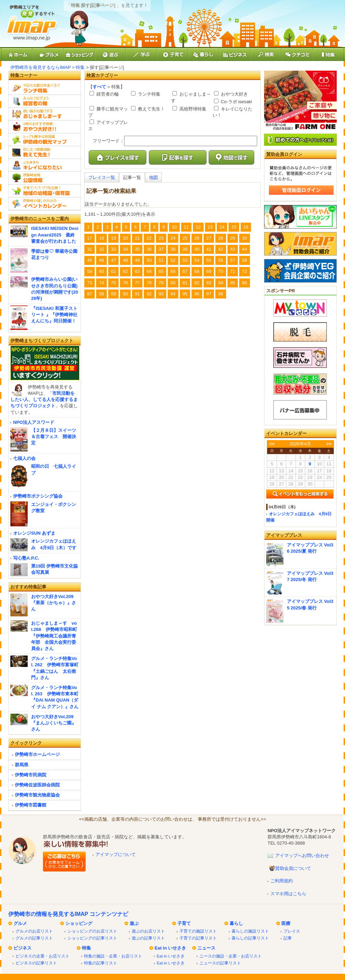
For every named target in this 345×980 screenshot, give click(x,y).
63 (137, 271)
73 (90, 283)
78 (149, 283)
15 (234, 227)
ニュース (206, 948)
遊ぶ (134, 923)
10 (174, 227)
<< (272, 444)
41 (209, 249)
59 (90, 271)
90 (125, 294)
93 (161, 294)
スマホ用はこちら (288, 894)
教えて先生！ (151, 109)
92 (149, 294)
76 (125, 283)
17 (90, 238)
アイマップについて (116, 854)
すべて (99, 87)
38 (173, 249)
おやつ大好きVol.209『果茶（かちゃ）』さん (54, 603)
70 (221, 271)
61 (113, 271)
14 (222, 227)
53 (185, 260)
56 (221, 260)
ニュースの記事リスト (220, 963)
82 (197, 283)
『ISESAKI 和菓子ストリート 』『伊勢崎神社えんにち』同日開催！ (54, 315)
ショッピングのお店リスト (92, 931)
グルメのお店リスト (34, 931)
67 (185, 271)
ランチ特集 (148, 94)
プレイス (292, 931)
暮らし (236, 923)
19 (113, 238)
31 (90, 249)
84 (221, 283)
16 (246, 227)
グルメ (20, 923)
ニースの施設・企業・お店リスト (231, 956)
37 (161, 249)
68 (197, 271)
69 (209, 271)
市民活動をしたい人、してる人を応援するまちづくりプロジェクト (44, 399)
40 (197, 249)
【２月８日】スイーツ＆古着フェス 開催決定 (54, 436)
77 (137, 283)
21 (137, 238)
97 (209, 294)
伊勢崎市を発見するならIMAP (41, 67)
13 (210, 227)
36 (149, 249)
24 (173, 238)
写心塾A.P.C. (26, 558)
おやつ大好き (234, 94)
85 (233, 283)
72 (244, 271)
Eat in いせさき (170, 948)
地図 (153, 177)
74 (101, 283)
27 (209, 238)
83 (209, 283)
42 (221, 249)
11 (186, 227)
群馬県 (22, 765)
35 (137, 249)
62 (125, 271)
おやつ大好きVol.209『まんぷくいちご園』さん (54, 723)
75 (113, 283)
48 (125, 260)
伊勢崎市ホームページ (37, 754)
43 (233, 249)
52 (173, 260)
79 (161, 283)
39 (185, 249)
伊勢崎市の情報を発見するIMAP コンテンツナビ (68, 914)
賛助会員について (293, 868)
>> (329, 444)
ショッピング (79, 923)
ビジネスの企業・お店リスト (43, 956)
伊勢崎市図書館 (31, 805)
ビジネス (22, 948)
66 (173, 271)
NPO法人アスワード (34, 422)
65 (161, 271)
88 (101, 294)
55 (209, 260)
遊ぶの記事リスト (148, 938)
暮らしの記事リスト (250, 938)
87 (90, 294)
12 (198, 227)
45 (90, 260)
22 (149, 238)
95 (185, 294)
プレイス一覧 (102, 177)
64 (149, 271)
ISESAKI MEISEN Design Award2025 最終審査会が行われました (55, 235)
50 (149, 260)
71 (233, 271)
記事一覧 (132, 177)
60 (101, 271)
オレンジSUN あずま (34, 533)
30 (244, 238)
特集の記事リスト (101, 963)
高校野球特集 (192, 109)
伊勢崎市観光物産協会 (37, 795)
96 (197, 294)
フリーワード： (108, 141)
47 (113, 260)
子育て (184, 923)
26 (197, 238)
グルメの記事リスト (34, 938)
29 (233, 238)
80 (173, 283)
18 (101, 238)
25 (185, 238)
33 (113, 249)
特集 (80, 67)
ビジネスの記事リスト (36, 963)
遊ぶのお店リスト (148, 931)
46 (101, 260)
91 (137, 294)
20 (125, 238)
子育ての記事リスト (198, 938)
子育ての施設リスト (198, 931)
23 (161, 238)
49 (137, 260)
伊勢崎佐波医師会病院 (37, 785)
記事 (288, 938)
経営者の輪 (107, 94)
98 (221, 294)
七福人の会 (24, 458)
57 (233, 260)
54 (197, 260)
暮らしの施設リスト (250, 931)
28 (221, 238)
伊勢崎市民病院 (31, 775)
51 (161, 260)
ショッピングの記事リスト (92, 938)
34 (125, 249)
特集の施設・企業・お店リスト (113, 956)
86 (244, 283)
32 (101, 249)
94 (173, 294)
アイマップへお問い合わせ (302, 856)
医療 (286, 923)
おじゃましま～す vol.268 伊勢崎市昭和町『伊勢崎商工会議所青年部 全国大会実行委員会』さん (54, 636)
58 (244, 260)
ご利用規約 (282, 881)
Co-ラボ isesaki (236, 102)
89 (113, 294)
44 (244, 249)
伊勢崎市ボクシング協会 (38, 496)
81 (185, 283)
